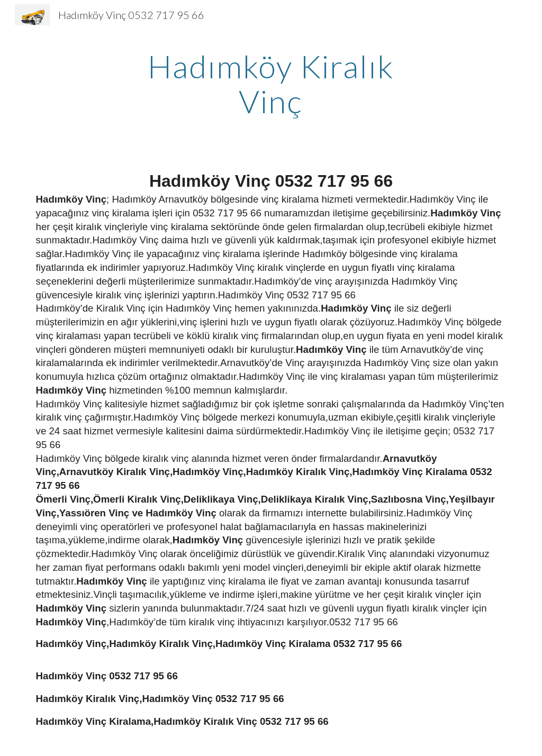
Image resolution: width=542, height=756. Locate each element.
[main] (271, 84)
